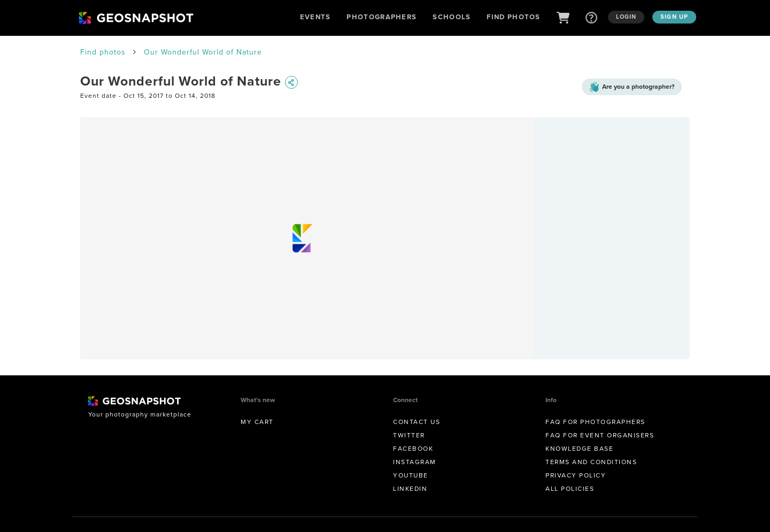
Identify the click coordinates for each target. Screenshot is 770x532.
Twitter (409, 435)
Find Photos (513, 17)
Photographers (382, 17)
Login (626, 17)
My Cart (257, 422)
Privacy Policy (576, 475)
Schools (452, 17)
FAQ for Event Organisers (600, 435)
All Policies (570, 489)
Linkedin (410, 489)
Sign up (674, 17)
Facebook (413, 449)
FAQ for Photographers (595, 422)
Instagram (415, 462)
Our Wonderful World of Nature (203, 52)
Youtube (411, 475)
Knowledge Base (579, 449)
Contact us (417, 422)
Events (315, 17)
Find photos (103, 52)
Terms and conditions (591, 462)
